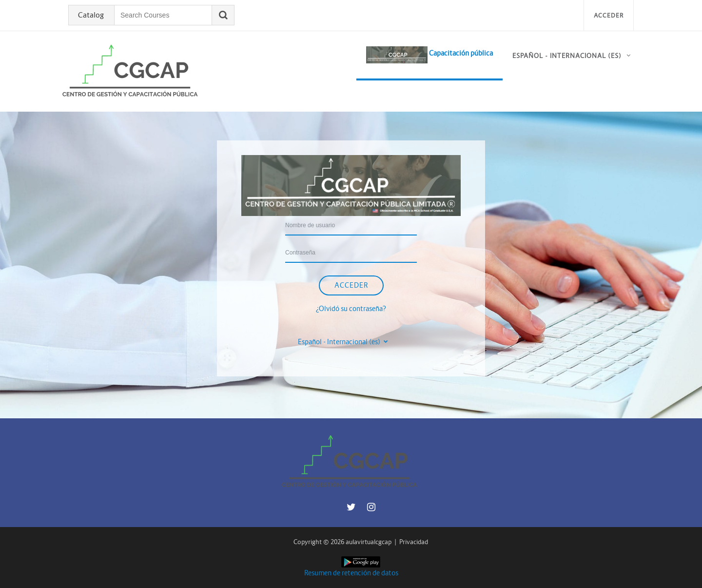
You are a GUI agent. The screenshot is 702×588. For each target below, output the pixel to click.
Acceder (609, 15)
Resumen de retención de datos (351, 573)
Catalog (91, 15)
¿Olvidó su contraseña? (351, 309)
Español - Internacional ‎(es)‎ (567, 56)
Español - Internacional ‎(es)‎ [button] (340, 342)
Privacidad (414, 542)
